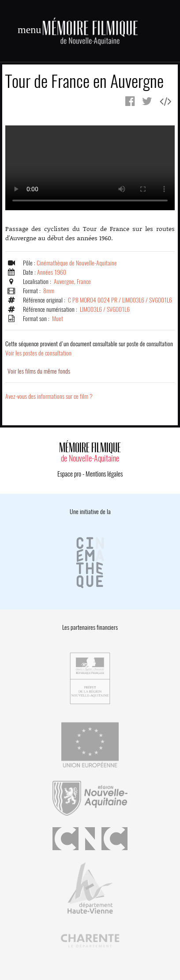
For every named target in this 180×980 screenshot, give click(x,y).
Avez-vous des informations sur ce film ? (49, 396)
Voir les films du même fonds (39, 371)
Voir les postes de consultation (89, 348)
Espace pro (69, 474)
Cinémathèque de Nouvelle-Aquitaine (77, 263)
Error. (90, 168)
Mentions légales (104, 474)
